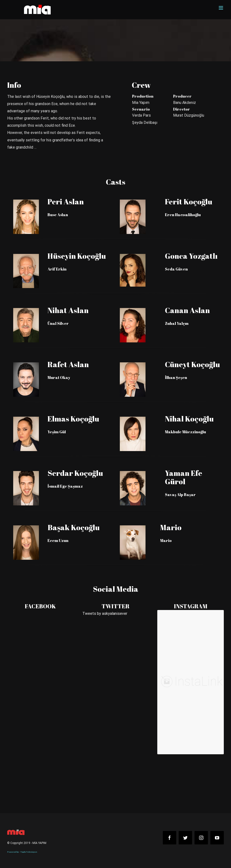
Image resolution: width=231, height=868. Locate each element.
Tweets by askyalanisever (105, 613)
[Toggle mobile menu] (221, 8)
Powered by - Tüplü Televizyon (22, 852)
